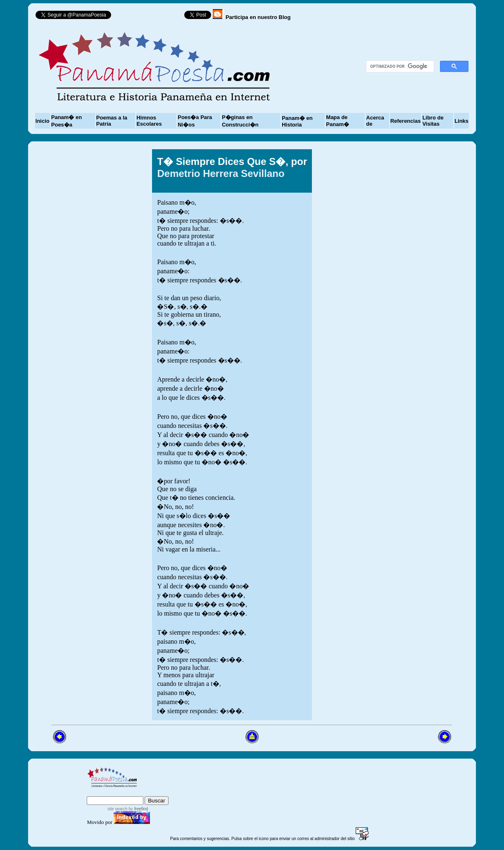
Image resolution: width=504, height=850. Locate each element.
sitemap (121, 792)
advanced (155, 792)
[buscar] (399, 67)
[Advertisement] (385, 435)
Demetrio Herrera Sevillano (221, 173)
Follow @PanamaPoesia (151, 17)
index (96, 792)
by (138, 809)
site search (117, 809)
